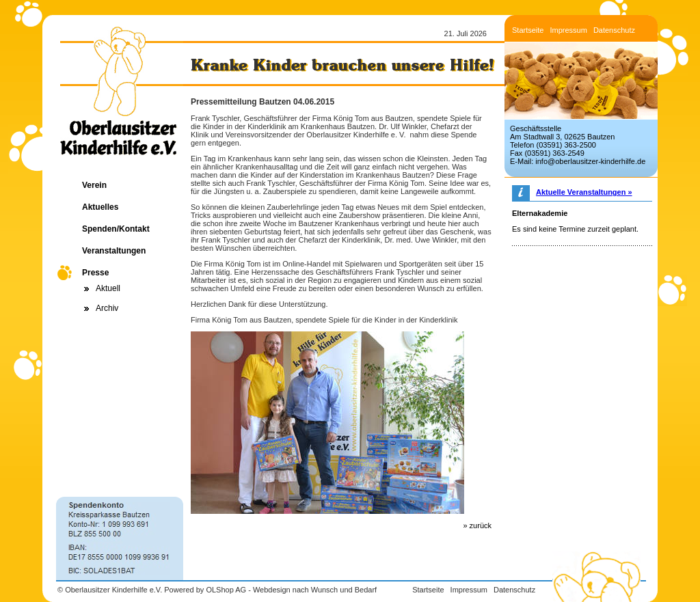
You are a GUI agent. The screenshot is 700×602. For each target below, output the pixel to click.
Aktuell (108, 288)
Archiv (107, 308)
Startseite (528, 30)
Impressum (568, 30)
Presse (95, 273)
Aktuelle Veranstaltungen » (584, 192)
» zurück (477, 525)
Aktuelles (100, 207)
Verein (94, 185)
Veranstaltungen (114, 251)
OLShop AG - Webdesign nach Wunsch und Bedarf (291, 590)
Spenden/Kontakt (116, 229)
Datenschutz (614, 30)
